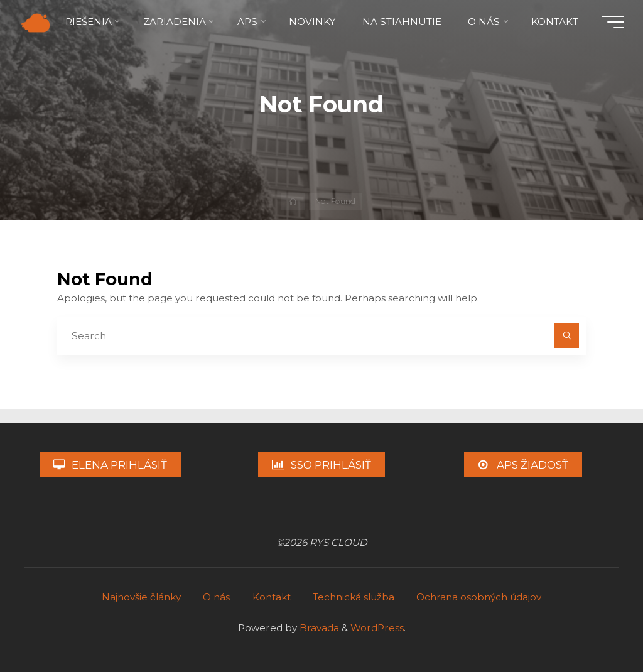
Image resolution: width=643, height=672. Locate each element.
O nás (216, 597)
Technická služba (354, 597)
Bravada (318, 628)
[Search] (567, 336)
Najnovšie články (141, 597)
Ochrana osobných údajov (479, 597)
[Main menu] (613, 22)
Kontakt (272, 597)
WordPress (377, 628)
